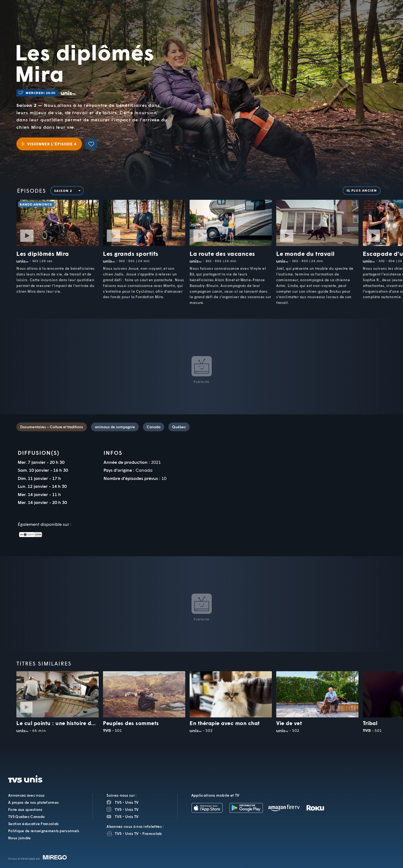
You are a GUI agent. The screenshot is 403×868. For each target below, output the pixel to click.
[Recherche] (380, 18)
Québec (179, 427)
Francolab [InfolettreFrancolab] (152, 833)
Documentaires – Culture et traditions (52, 427)
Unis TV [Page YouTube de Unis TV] (132, 816)
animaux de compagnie (115, 427)
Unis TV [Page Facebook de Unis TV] (132, 802)
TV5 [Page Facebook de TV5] (118, 802)
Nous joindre (20, 838)
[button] (306, 18)
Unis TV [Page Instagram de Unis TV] (132, 809)
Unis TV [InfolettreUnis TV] (132, 833)
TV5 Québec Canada (26, 817)
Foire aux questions (25, 810)
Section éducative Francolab (33, 824)
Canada (154, 427)
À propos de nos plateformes (33, 802)
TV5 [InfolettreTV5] (118, 833)
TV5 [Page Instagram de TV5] (118, 809)
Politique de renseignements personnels (44, 831)
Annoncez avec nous (26, 795)
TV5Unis (51, 12)
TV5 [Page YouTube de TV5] (118, 816)
